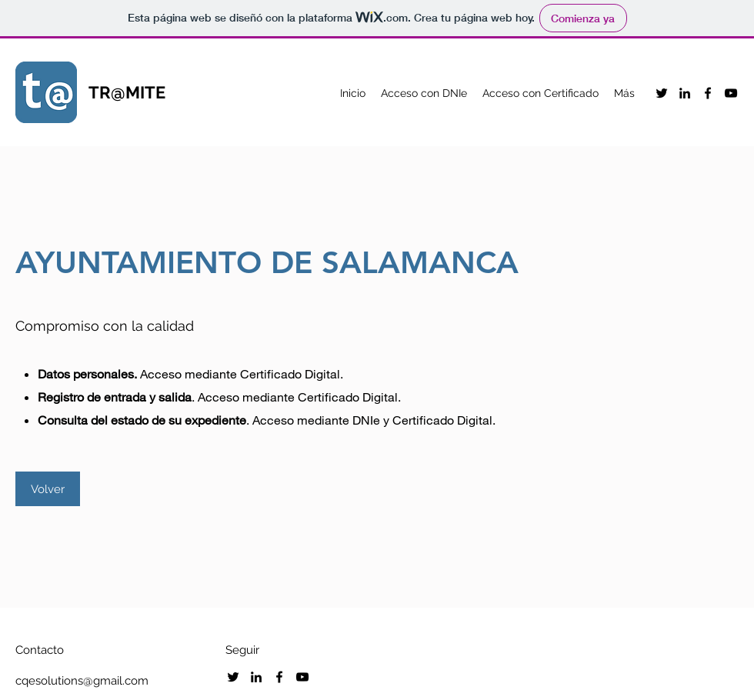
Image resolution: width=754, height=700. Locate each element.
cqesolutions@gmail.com (82, 681)
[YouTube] (731, 93)
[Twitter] (662, 93)
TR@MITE (127, 92)
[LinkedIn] (685, 93)
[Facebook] (708, 93)
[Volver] (48, 489)
